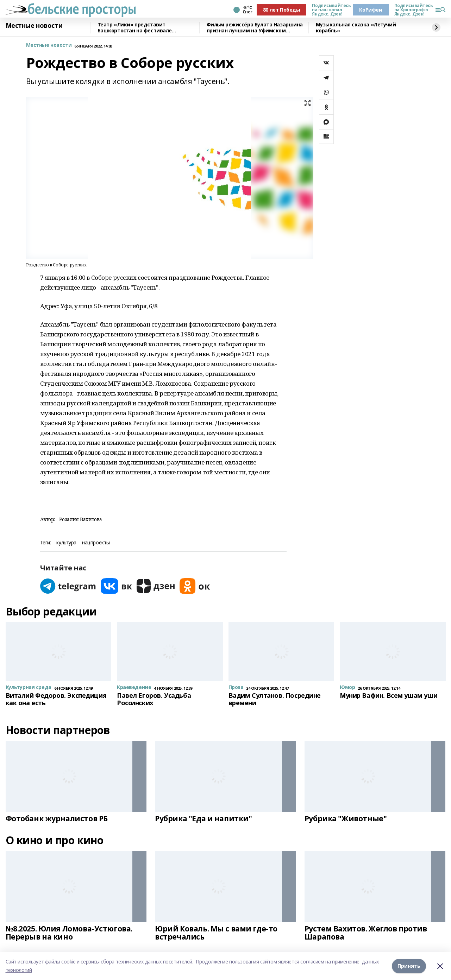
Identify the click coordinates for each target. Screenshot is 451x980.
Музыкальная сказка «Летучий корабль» (356, 28)
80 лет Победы (282, 10)
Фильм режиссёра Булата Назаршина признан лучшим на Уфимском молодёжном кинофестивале (255, 28)
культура (66, 543)
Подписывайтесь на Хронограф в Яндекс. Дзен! (412, 10)
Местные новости (34, 26)
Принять (409, 966)
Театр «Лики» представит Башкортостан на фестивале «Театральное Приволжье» (135, 28)
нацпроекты (96, 543)
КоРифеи (371, 10)
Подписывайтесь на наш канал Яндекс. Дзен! (330, 10)
